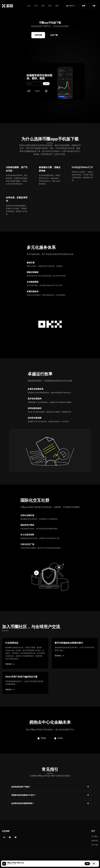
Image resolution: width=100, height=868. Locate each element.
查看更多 (10, 664)
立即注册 (38, 35)
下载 (94, 6)
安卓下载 (54, 35)
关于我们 (95, 836)
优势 (43, 6)
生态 (29, 6)
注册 (87, 864)
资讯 (50, 6)
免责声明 (95, 841)
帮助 (57, 6)
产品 (36, 6)
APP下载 (95, 845)
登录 (84, 6)
